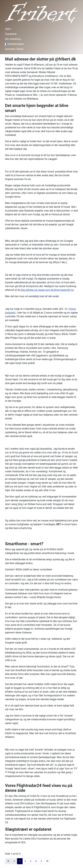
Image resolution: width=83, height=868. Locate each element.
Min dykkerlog (13, 39)
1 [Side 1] (20, 861)
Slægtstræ (11, 34)
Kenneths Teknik (14, 49)
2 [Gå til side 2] (25, 861)
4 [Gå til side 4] (36, 861)
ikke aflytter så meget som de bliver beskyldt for (47, 290)
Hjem (8, 29)
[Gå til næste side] (41, 861)
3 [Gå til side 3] (31, 861)
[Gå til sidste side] (47, 861)
